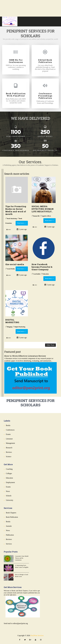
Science (9, 457)
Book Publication (12, 517)
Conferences (10, 430)
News (8, 491)
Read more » (21, 223)
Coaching (9, 469)
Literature (9, 439)
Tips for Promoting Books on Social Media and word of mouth (16, 210)
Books (8, 425)
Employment (10, 482)
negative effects (46, 216)
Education (46, 274)
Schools (9, 496)
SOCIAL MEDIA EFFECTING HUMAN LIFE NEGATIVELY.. (43, 209)
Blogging (10, 327)
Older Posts (50, 345)
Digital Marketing (20, 327)
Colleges (9, 473)
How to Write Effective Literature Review (25, 356)
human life (36, 216)
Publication (10, 535)
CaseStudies (37, 274)
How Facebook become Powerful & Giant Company (42, 267)
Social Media (11, 269)
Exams (8, 434)
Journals (9, 526)
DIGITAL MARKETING (12, 321)
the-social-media (15, 264)
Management (10, 443)
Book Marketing (12, 218)
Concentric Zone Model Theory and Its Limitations (22, 558)
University (10, 500)
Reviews (9, 452)
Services (9, 544)
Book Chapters (11, 513)
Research (9, 448)
